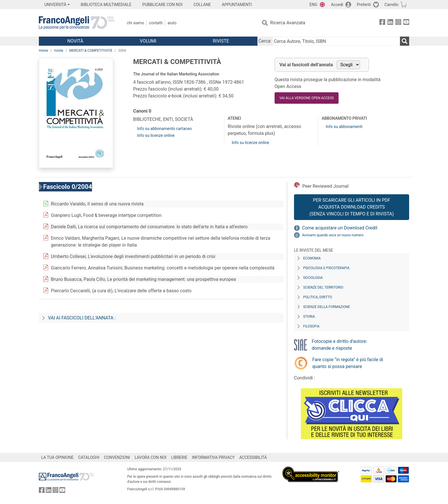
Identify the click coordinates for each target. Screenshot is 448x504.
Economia (312, 258)
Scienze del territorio (323, 287)
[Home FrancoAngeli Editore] (77, 23)
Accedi (337, 5)
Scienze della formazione (327, 307)
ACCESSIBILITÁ (253, 457)
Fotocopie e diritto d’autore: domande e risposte (339, 345)
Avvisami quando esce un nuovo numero (333, 235)
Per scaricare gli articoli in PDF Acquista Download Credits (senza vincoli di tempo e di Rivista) (352, 207)
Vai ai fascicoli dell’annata (306, 65)
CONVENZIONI (117, 457)
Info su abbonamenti (344, 127)
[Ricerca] (405, 41)
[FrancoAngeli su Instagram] (398, 23)
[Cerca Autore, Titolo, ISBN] (336, 41)
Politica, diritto (318, 297)
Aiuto (172, 23)
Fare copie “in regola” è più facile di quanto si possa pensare (348, 363)
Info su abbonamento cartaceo (164, 129)
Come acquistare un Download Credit (340, 228)
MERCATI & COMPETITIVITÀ (91, 51)
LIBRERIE (179, 457)
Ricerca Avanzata (288, 23)
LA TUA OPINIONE (57, 457)
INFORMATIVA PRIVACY (213, 457)
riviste (59, 51)
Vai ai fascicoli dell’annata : (82, 318)
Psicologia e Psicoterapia (326, 268)
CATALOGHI (89, 457)
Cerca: (265, 41)
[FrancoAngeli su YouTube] (406, 23)
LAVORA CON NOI (151, 457)
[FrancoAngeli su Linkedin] (390, 23)
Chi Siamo (135, 23)
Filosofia (311, 326)
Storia (309, 317)
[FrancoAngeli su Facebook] (382, 23)
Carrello (391, 5)
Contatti (156, 23)
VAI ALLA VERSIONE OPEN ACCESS (307, 98)
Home (43, 51)
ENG (313, 5)
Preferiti (364, 5)
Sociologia (313, 278)
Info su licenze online (156, 135)
